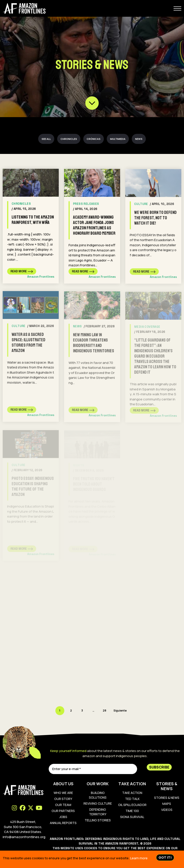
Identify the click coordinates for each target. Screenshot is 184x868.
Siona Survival (132, 817)
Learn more (139, 858)
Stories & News (167, 798)
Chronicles (69, 139)
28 (105, 711)
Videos (167, 810)
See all (46, 139)
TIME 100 (132, 811)
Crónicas (94, 139)
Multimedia (118, 139)
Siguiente (120, 711)
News (139, 139)
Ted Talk (132, 799)
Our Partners (63, 811)
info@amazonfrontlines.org (24, 837)
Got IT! (165, 857)
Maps (167, 804)
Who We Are (63, 793)
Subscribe (159, 767)
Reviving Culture (98, 803)
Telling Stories (98, 820)
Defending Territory (98, 812)
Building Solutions (98, 795)
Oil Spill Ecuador (132, 805)
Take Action (132, 793)
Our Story (63, 799)
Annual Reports (63, 823)
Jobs (63, 817)
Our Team (63, 805)
